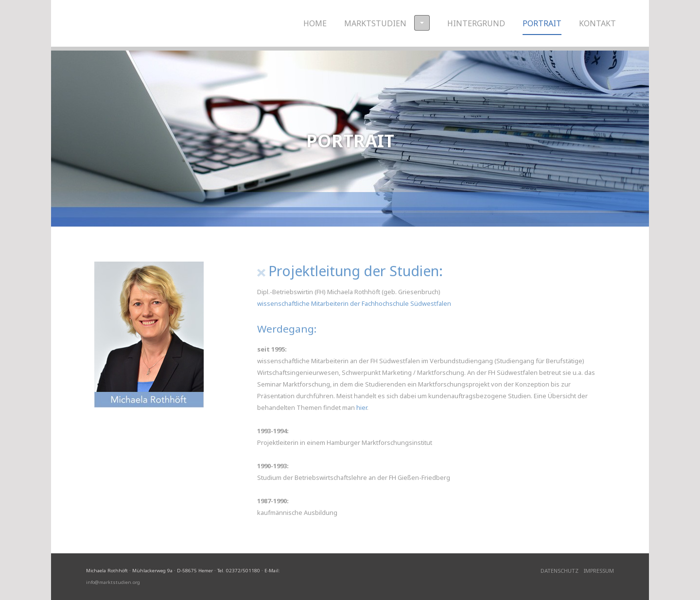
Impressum (599, 571)
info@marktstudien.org (113, 582)
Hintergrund (476, 23)
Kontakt (597, 23)
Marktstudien (387, 23)
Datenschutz (560, 571)
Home (315, 23)
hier (362, 407)
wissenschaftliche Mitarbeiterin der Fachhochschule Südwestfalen (354, 303)
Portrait (542, 23)
